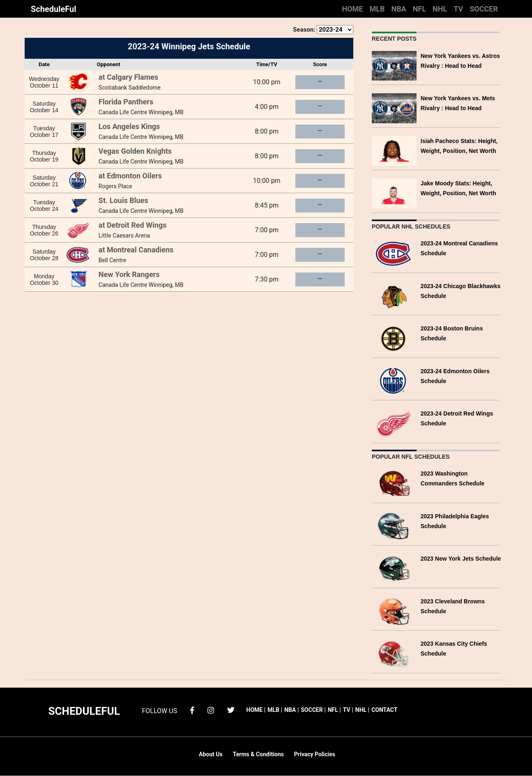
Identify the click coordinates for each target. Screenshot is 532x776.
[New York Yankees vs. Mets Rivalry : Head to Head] (394, 107)
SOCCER (484, 9)
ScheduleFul (54, 9)
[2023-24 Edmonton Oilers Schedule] (394, 380)
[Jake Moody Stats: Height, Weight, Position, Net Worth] (394, 193)
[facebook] (192, 710)
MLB (377, 9)
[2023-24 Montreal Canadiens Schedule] (394, 253)
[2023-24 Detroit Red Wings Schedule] (394, 423)
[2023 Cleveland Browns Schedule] (394, 611)
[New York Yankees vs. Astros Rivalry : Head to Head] (394, 65)
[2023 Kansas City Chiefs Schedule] (394, 653)
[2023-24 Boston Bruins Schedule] (394, 338)
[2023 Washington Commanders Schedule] (394, 483)
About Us (211, 754)
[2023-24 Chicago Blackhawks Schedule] (394, 295)
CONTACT (384, 710)
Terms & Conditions (258, 754)
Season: (304, 30)
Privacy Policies (315, 754)
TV (458, 9)
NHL (440, 9)
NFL (419, 9)
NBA (398, 9)
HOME (352, 9)
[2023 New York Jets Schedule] (394, 568)
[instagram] (211, 710)
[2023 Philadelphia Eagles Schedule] (394, 525)
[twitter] (231, 710)
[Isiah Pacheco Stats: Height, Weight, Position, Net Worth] (394, 150)
